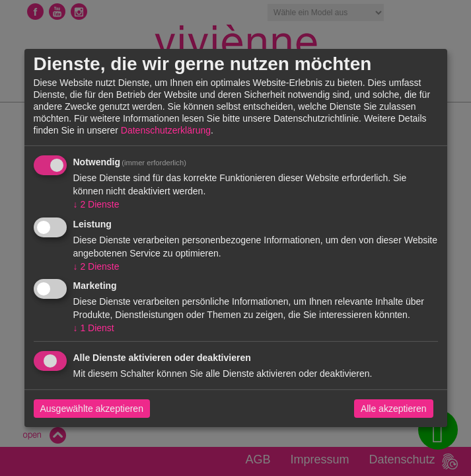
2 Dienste (96, 204)
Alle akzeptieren (394, 409)
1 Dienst (94, 328)
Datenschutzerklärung (166, 130)
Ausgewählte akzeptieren (92, 409)
